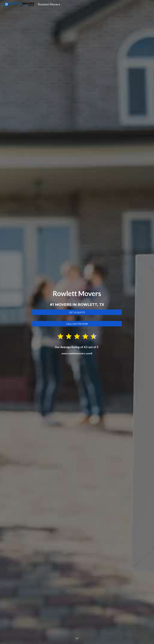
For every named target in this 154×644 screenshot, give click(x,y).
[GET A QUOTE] (77, 312)
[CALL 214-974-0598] (77, 324)
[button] (77, 639)
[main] (77, 298)
